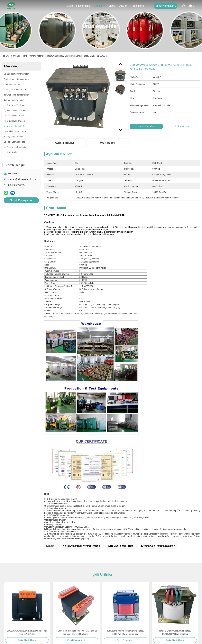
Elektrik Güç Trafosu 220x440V (158, 546)
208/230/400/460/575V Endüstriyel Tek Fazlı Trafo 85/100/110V (27, 632)
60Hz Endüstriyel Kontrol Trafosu (82, 546)
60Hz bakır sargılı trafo (121, 546)
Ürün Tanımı (108, 143)
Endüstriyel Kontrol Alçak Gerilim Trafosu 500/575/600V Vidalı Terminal (126, 632)
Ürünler (99, 6)
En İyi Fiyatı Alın (146, 126)
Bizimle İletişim (140, 6)
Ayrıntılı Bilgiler (65, 143)
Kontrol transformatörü (33, 56)
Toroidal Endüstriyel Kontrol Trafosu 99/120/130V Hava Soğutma (175, 632)
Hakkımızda (83, 6)
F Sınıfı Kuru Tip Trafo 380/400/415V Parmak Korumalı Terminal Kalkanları (76, 632)
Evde (70, 6)
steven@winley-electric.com (23, 179)
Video (112, 6)
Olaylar (124, 6)
